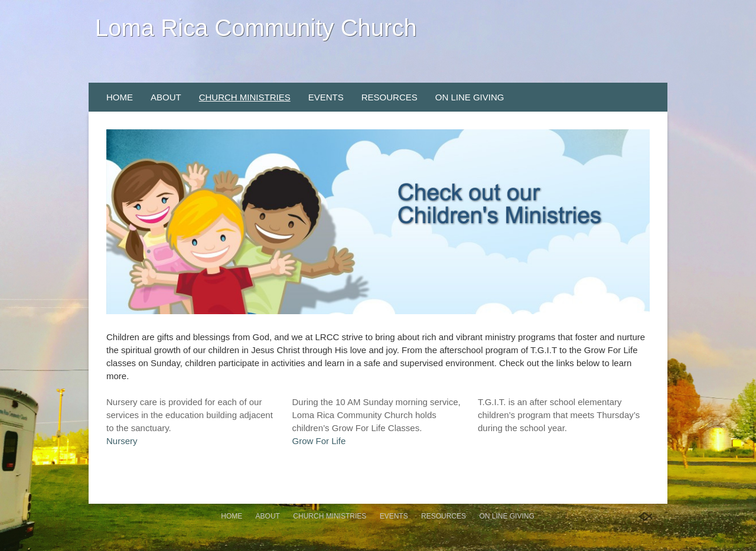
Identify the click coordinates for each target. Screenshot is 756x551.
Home (120, 97)
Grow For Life (319, 441)
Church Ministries (245, 97)
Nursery (122, 441)
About (166, 97)
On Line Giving (470, 97)
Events (326, 97)
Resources (390, 97)
